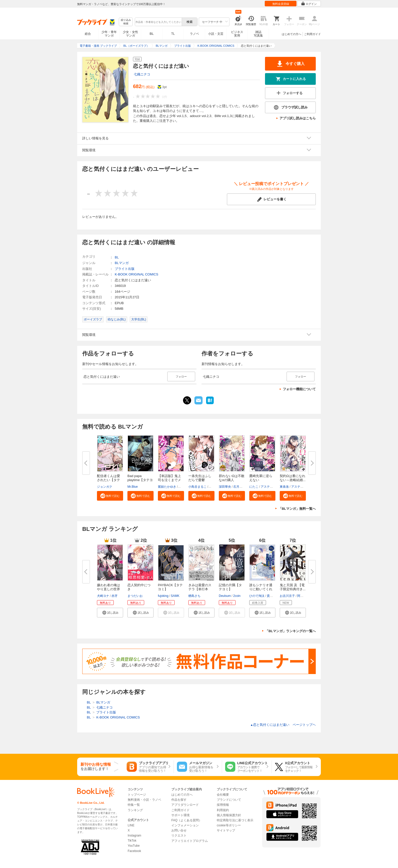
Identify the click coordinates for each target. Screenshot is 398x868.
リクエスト (179, 836)
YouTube (134, 846)
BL (152, 34)
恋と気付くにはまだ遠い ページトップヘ (283, 725)
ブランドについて (229, 800)
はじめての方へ (292, 34)
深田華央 (225, 487)
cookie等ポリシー (229, 825)
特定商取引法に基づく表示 (235, 820)
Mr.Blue (133, 487)
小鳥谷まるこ (197, 487)
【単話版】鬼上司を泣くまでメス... (169, 480)
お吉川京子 (287, 596)
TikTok (132, 841)
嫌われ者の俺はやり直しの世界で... (109, 589)
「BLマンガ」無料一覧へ (297, 509)
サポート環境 (180, 815)
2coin (237, 596)
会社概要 (223, 795)
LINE (131, 825)
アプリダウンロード (185, 805)
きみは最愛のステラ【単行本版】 (200, 589)
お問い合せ (179, 830)
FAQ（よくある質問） (187, 820)
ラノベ (194, 34)
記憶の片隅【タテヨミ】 (230, 587)
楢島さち (194, 596)
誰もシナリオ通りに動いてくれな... (261, 589)
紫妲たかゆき (167, 487)
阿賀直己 (303, 596)
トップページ (137, 795)
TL (173, 34)
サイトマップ (226, 830)
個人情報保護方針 (229, 815)
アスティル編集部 (273, 487)
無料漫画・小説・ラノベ (144, 800)
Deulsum (225, 596)
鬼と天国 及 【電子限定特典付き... (293, 587)
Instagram (134, 836)
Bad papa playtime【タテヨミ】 (140, 480)
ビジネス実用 (237, 34)
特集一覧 (134, 805)
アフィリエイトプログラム (190, 841)
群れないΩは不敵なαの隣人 (232, 478)
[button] (110, 496)
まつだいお (135, 596)
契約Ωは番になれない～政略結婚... (293, 478)
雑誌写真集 (258, 34)
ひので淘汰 (257, 596)
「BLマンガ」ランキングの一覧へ (291, 631)
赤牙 (114, 596)
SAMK (175, 596)
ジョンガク (105, 487)
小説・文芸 (216, 34)
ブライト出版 (125, 269)
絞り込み (126, 22)
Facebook (134, 851)
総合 (88, 34)
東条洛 (284, 487)
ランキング (135, 810)
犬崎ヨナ (103, 596)
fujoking (163, 596)
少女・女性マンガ (130, 34)
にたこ (254, 487)
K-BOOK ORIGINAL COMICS (136, 274)
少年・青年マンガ (109, 34)
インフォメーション (185, 825)
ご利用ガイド (312, 34)
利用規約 (223, 810)
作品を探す (179, 800)
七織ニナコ (142, 74)
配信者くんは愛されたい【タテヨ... (109, 480)
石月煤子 (239, 487)
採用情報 (223, 805)
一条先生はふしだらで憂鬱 (200, 478)
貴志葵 (271, 596)
